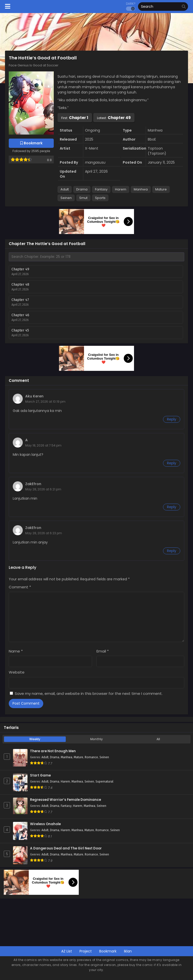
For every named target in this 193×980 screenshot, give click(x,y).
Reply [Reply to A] (172, 463)
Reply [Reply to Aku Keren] (172, 419)
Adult (65, 189)
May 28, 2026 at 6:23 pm (44, 533)
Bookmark (108, 951)
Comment (20, 587)
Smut (83, 198)
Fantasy (101, 189)
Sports (100, 198)
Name (16, 651)
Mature (161, 189)
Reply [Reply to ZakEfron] (172, 507)
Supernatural (104, 782)
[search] (184, 7)
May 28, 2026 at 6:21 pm (43, 489)
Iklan (128, 951)
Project (86, 951)
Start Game (40, 776)
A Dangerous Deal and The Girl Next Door (66, 848)
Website (17, 672)
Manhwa (141, 189)
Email (103, 651)
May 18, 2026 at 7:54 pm (43, 445)
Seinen (66, 198)
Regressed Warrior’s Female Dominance (65, 800)
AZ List (67, 951)
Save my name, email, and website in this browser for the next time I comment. (89, 693)
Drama (82, 189)
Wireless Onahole (45, 824)
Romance (91, 757)
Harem (121, 189)
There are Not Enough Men (53, 751)
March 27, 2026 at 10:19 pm (45, 402)
